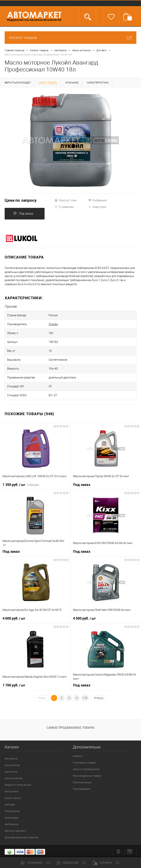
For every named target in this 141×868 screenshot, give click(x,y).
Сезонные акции (82, 782)
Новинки (78, 756)
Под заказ (23, 214)
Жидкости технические (18, 785)
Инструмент (12, 791)
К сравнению (64, 207)
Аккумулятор (12, 765)
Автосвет (10, 805)
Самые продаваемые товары (70, 728)
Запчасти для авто (15, 831)
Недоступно (97, 207)
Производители (82, 789)
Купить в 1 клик (66, 200)
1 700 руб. (14, 685)
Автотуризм (12, 824)
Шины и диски (13, 798)
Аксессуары (12, 818)
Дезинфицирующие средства (21, 837)
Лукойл (53, 324)
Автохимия (11, 772)
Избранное (72, 863)
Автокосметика (14, 778)
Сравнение (36, 863)
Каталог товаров (70, 38)
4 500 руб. (84, 618)
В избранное (97, 200)
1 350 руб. (21, 485)
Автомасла (11, 759)
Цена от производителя (86, 769)
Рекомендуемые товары (87, 776)
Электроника (12, 811)
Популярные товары (85, 763)
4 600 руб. (14, 618)
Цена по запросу (21, 200)
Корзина (106, 863)
